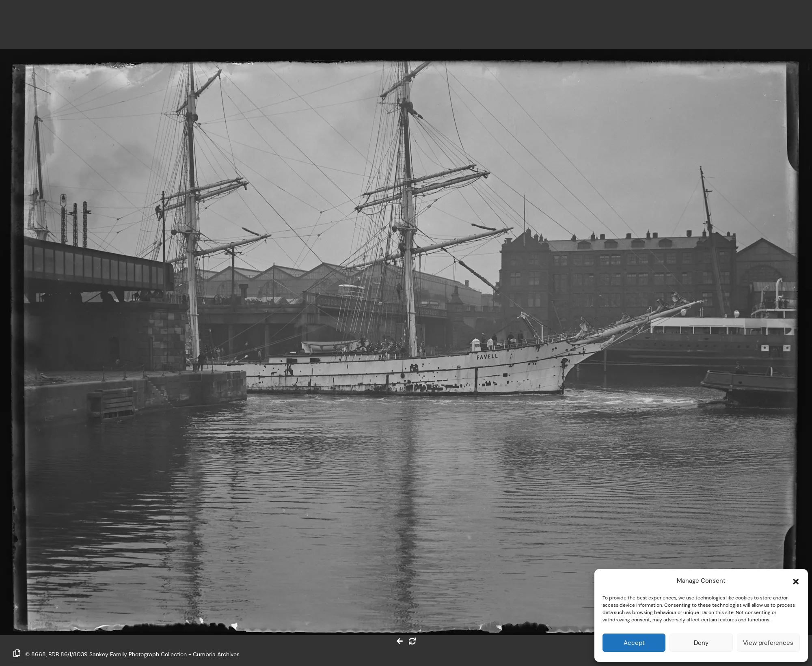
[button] (796, 581)
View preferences (768, 643)
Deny (701, 643)
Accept (634, 643)
